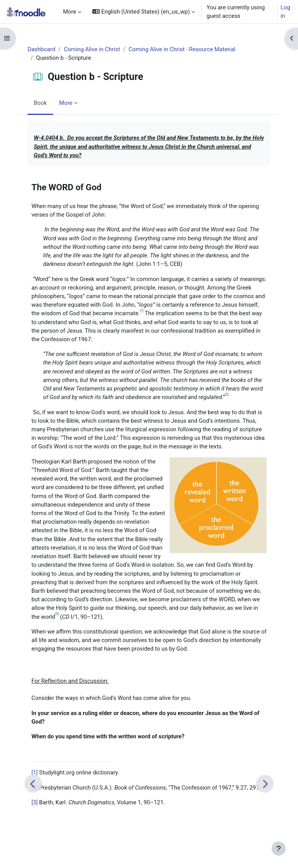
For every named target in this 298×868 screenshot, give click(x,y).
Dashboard (42, 49)
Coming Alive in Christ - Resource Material (182, 49)
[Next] (265, 784)
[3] (35, 802)
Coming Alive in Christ (92, 49)
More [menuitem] (69, 12)
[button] (144, 12)
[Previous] (33, 784)
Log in (285, 12)
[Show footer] (279, 849)
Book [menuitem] (40, 103)
